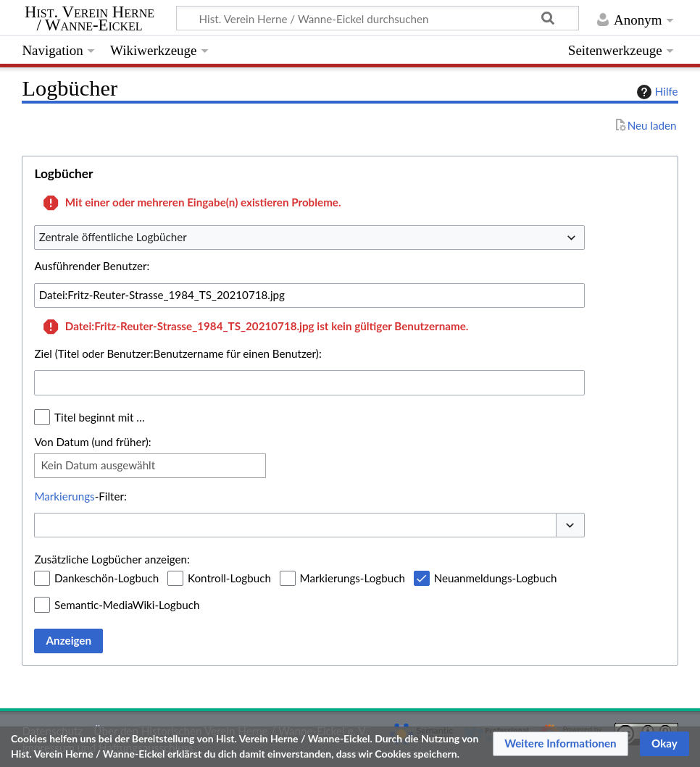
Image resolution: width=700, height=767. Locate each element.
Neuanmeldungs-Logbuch (496, 578)
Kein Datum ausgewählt (98, 465)
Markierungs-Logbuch (353, 578)
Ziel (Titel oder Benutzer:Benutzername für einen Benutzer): (178, 353)
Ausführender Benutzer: (92, 266)
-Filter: (80, 496)
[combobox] (309, 238)
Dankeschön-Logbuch (107, 578)
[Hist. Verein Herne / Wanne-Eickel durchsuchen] (378, 18)
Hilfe (656, 92)
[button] (570, 525)
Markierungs (64, 496)
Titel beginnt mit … (100, 417)
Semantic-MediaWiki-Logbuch (127, 605)
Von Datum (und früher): (92, 442)
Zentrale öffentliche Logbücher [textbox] (113, 237)
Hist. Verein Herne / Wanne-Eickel (89, 19)
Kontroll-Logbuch (229, 578)
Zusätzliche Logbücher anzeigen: (112, 559)
